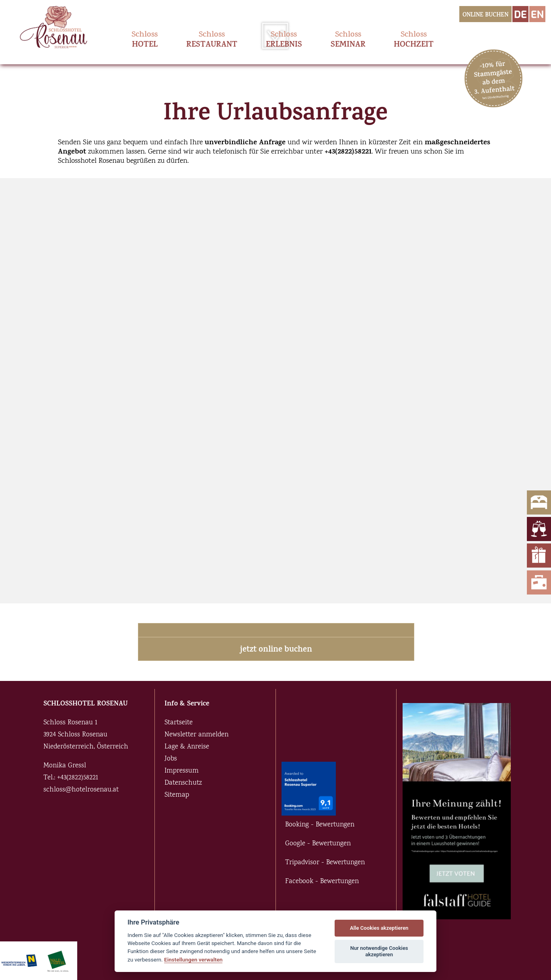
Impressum (182, 771)
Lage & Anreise (187, 747)
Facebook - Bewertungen (322, 882)
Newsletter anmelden (196, 735)
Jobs (171, 759)
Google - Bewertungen (318, 844)
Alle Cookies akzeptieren (379, 928)
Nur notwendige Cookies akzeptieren (379, 951)
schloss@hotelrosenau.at (81, 790)
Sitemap (177, 795)
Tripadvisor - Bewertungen (325, 863)
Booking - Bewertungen (320, 825)
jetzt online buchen (276, 650)
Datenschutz (183, 783)
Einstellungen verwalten (193, 959)
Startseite (179, 723)
